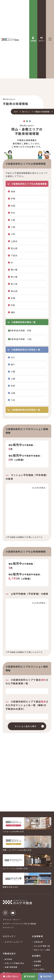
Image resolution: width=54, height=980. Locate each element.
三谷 (13, 400)
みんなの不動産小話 (42, 946)
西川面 (14, 270)
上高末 (14, 241)
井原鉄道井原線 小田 (20, 339)
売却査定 (30, 976)
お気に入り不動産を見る (15, 963)
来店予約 (46, 976)
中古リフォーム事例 (42, 950)
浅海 (13, 191)
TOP (16, 112)
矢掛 (13, 305)
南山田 (14, 291)
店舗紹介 (38, 965)
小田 (13, 227)
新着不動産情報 (11, 967)
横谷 (13, 312)
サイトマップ (8, 927)
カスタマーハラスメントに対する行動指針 (20, 924)
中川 (13, 357)
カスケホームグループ (14, 942)
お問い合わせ (11, 976)
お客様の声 (38, 942)
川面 (13, 371)
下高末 (14, 255)
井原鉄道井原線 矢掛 (20, 330)
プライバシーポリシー (12, 920)
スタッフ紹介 (39, 969)
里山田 (14, 248)
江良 (13, 220)
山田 (13, 393)
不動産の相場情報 (42, 112)
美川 (13, 364)
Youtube (13, 913)
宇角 (13, 198)
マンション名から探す (26, 726)
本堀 (13, 298)
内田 (13, 206)
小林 (13, 234)
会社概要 (38, 961)
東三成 (14, 284)
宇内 (13, 213)
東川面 (14, 277)
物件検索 (8, 959)
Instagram (5, 913)
